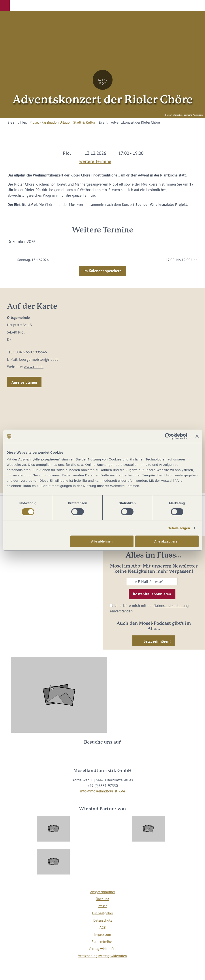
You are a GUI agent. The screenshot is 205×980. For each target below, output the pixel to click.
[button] (5, 5)
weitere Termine (95, 161)
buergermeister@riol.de (39, 359)
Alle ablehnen (102, 541)
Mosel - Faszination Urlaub (50, 122)
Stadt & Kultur (84, 122)
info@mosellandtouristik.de (103, 791)
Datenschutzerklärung (171, 606)
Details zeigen (179, 528)
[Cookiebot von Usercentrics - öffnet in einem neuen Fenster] (168, 436)
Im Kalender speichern (102, 271)
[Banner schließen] (197, 436)
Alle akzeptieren (167, 541)
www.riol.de (34, 367)
